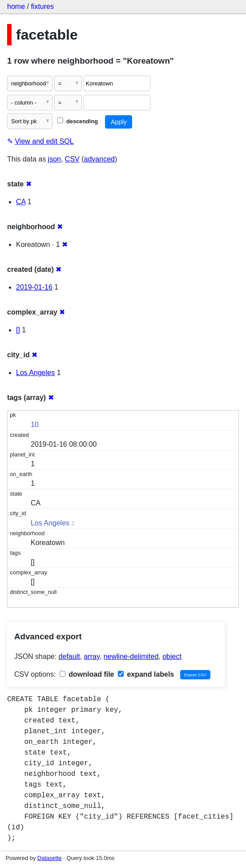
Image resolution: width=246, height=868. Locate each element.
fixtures (42, 6)
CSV (72, 159)
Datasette (50, 858)
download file (87, 674)
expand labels (146, 674)
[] (18, 330)
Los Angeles (35, 373)
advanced (99, 159)
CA (21, 202)
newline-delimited (131, 656)
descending (78, 121)
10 (35, 425)
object (172, 656)
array (92, 656)
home (16, 6)
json (54, 159)
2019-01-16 (34, 287)
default (69, 656)
